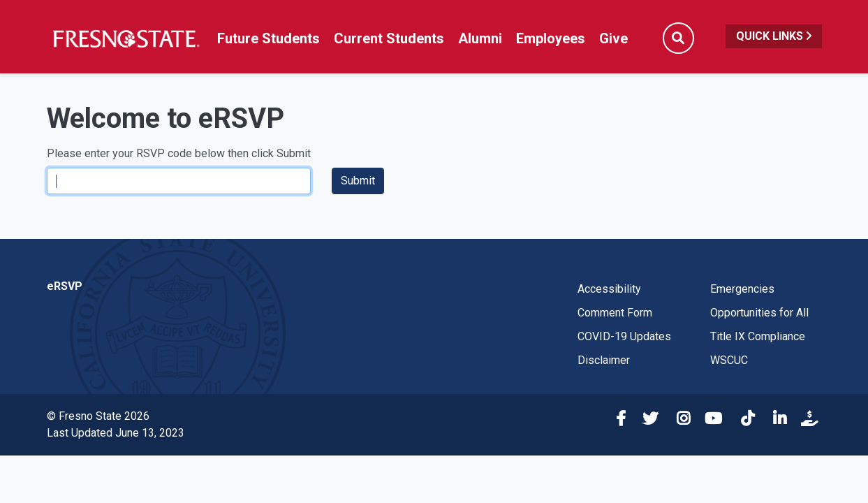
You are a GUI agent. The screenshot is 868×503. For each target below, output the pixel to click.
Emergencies (742, 289)
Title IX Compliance (758, 336)
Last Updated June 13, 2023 (116, 433)
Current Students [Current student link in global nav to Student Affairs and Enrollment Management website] (389, 38)
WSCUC (729, 360)
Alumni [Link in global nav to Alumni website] (480, 38)
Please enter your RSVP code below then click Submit (179, 153)
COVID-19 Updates (624, 336)
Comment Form (615, 313)
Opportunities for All (759, 313)
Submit (358, 181)
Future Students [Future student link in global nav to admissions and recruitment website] (269, 38)
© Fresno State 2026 (98, 416)
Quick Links (774, 36)
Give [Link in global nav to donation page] (613, 38)
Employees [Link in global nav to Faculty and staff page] (551, 38)
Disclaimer (604, 360)
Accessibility (609, 289)
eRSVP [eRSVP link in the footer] (65, 286)
